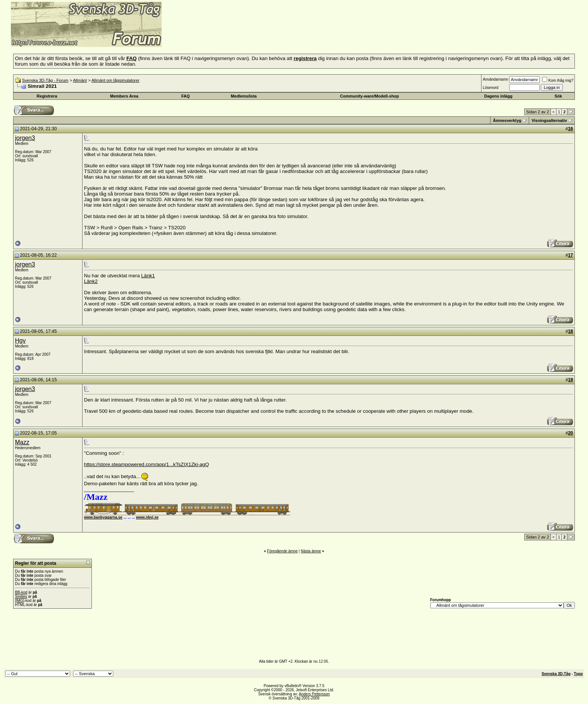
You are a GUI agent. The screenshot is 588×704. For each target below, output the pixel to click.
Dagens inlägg (498, 96)
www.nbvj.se (147, 517)
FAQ (186, 96)
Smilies (21, 596)
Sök (558, 96)
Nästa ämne (311, 551)
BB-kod (21, 592)
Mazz (22, 442)
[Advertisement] (253, 36)
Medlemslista (244, 96)
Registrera (47, 96)
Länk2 (91, 281)
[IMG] (19, 601)
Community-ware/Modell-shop (370, 96)
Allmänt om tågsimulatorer (115, 80)
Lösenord (490, 88)
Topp (578, 674)
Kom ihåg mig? (558, 80)
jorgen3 (25, 138)
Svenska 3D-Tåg (556, 674)
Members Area (124, 96)
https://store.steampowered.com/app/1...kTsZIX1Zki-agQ (146, 464)
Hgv (20, 341)
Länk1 (148, 276)
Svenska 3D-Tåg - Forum (45, 80)
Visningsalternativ (549, 120)
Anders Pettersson (314, 694)
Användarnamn (495, 79)
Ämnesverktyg (507, 120)
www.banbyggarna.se (103, 517)
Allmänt (80, 80)
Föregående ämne (282, 551)
